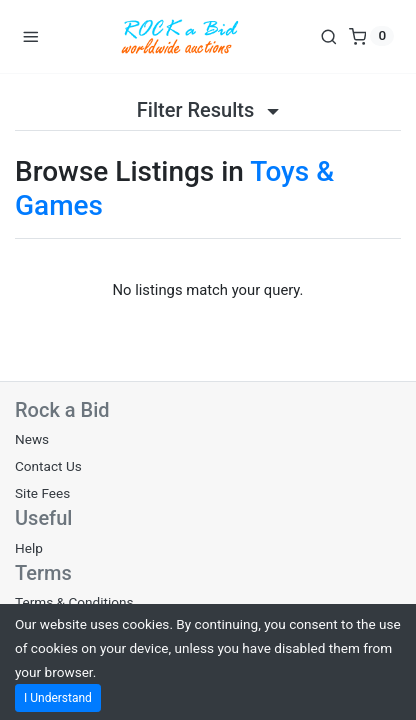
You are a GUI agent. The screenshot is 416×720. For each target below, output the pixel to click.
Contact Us (48, 466)
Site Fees (42, 493)
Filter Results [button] (208, 110)
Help (29, 548)
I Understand (58, 698)
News (32, 439)
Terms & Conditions (74, 602)
